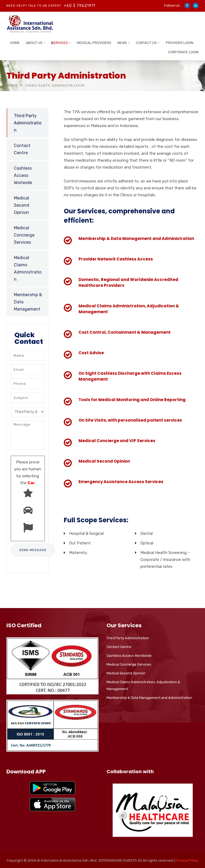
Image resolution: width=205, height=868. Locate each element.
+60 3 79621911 (80, 6)
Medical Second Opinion (21, 205)
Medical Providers (94, 43)
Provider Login (180, 43)
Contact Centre (22, 149)
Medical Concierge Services (24, 235)
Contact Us (146, 43)
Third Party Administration (28, 123)
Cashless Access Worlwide (23, 175)
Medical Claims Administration (28, 268)
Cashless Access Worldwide (129, 656)
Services (60, 43)
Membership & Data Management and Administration (149, 698)
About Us (34, 43)
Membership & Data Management (28, 302)
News (122, 43)
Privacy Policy (187, 860)
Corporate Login (183, 52)
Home (15, 43)
